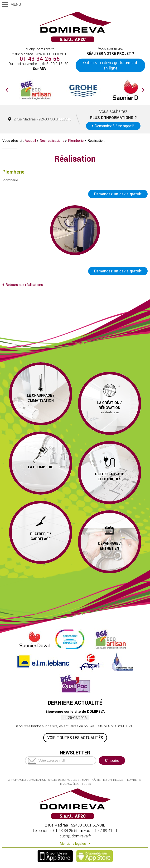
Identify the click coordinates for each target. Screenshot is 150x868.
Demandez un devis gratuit (118, 194)
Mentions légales (73, 844)
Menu (16, 4)
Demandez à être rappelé (115, 126)
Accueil (30, 141)
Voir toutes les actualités (75, 738)
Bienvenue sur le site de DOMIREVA (75, 712)
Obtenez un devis (110, 65)
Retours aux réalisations (24, 285)
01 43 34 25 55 (40, 59)
